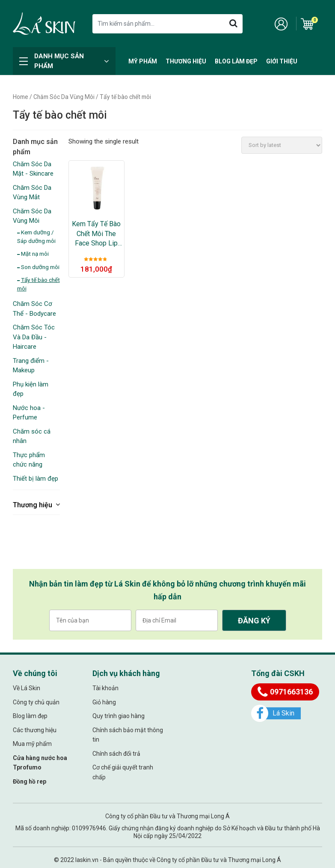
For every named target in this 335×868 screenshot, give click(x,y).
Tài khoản (105, 688)
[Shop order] (282, 145)
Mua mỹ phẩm (32, 744)
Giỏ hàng (104, 702)
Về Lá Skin (27, 688)
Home (21, 97)
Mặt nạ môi (35, 254)
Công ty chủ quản (36, 702)
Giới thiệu (282, 61)
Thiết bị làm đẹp (36, 479)
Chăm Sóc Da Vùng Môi (64, 97)
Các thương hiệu (35, 730)
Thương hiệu (186, 61)
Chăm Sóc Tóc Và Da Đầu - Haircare (34, 337)
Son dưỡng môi (40, 267)
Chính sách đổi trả (116, 754)
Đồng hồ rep (30, 781)
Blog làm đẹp (236, 61)
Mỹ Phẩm (143, 61)
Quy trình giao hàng (119, 716)
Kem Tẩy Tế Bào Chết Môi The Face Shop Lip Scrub (96, 234)
